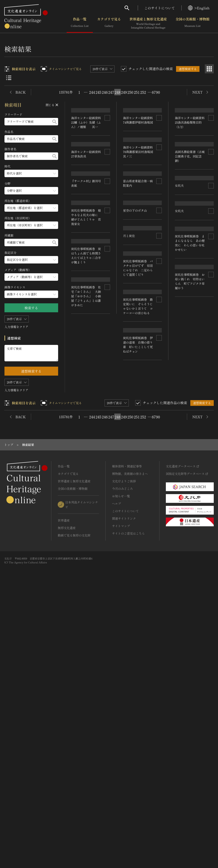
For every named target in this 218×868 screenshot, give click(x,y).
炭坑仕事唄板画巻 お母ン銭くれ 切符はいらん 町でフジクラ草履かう (86, 567)
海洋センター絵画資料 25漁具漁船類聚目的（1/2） (191, 176)
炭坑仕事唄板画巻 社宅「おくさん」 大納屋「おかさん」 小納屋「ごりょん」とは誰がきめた (138, 653)
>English (199, 8)
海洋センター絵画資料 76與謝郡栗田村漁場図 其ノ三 (140, 259)
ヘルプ (116, 782)
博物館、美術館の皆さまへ (130, 752)
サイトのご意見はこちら (128, 812)
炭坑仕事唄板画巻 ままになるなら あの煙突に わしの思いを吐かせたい (86, 475)
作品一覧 (80, 23)
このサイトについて (160, 8)
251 (137, 92)
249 (124, 92)
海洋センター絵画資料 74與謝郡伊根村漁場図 (139, 174)
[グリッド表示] (209, 69)
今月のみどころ (122, 767)
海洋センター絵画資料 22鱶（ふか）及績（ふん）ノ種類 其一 (88, 176)
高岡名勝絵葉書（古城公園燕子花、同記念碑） (190, 231)
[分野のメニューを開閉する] (31, 191)
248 (118, 92)
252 (143, 92)
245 (98, 92)
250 (130, 92)
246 (105, 92)
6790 (156, 92)
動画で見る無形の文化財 (74, 814)
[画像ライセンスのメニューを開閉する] (31, 294)
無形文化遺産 (67, 806)
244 (92, 92)
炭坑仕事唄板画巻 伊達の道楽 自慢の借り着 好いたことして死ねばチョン (190, 632)
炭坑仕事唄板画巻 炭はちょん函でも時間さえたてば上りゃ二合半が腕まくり (138, 559)
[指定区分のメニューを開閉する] (31, 260)
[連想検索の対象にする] (107, 172)
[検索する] (54, 122)
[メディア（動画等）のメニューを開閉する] (31, 277)
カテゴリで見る (109, 23)
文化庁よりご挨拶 (124, 759)
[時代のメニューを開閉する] (31, 173)
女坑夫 (76, 389)
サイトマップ (121, 804)
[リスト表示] (9, 78)
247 (111, 92)
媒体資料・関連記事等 (127, 745)
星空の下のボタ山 (83, 310)
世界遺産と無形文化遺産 (148, 23)
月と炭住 (181, 362)
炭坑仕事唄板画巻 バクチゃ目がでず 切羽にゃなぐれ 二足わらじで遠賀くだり (190, 448)
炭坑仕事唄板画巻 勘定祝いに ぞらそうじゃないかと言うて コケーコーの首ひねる (190, 540)
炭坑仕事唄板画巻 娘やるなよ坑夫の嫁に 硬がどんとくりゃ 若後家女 (138, 467)
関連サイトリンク (124, 797)
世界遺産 (64, 799)
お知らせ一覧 (121, 774)
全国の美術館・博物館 (192, 23)
